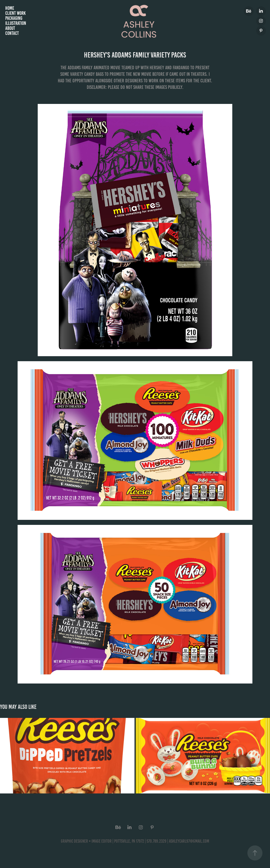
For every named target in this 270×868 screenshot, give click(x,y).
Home (10, 8)
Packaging (14, 18)
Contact (12, 33)
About (10, 28)
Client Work (15, 13)
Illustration (16, 23)
